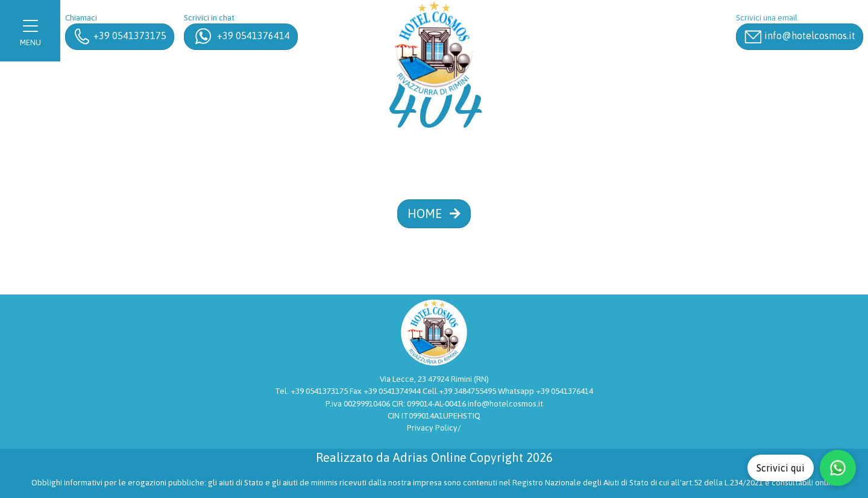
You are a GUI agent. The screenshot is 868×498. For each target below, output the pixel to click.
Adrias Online (430, 457)
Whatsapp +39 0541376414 (546, 391)
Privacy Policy (432, 428)
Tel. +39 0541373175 (312, 391)
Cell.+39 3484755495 (460, 391)
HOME (434, 213)
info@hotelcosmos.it (505, 403)
